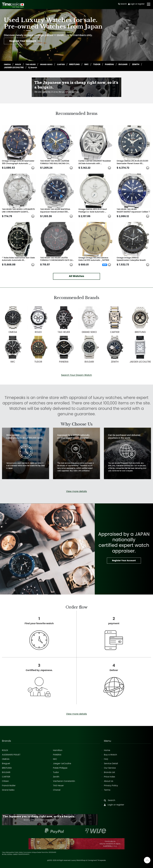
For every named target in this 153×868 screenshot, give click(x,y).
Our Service (110, 768)
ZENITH (8, 67)
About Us (108, 781)
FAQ (106, 759)
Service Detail (111, 763)
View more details (76, 491)
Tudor (56, 772)
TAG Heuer (58, 786)
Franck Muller (9, 786)
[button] (33, 168)
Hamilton (58, 750)
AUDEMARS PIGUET (11, 755)
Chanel (57, 790)
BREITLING (81, 64)
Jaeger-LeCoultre (62, 763)
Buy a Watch (110, 755)
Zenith (56, 777)
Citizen (5, 781)
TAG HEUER (33, 64)
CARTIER (67, 64)
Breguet (6, 763)
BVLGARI (129, 64)
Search (45, 67)
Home (107, 750)
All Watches (77, 276)
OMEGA (8, 64)
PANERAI (116, 64)
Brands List (109, 772)
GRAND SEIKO (51, 64)
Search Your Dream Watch (77, 375)
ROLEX (20, 64)
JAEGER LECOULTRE (26, 67)
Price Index (109, 777)
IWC (93, 64)
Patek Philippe (60, 768)
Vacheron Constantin (64, 781)
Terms (107, 790)
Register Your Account (27, 42)
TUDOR (103, 64)
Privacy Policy (111, 786)
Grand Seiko (8, 790)
